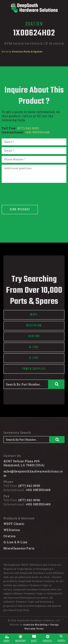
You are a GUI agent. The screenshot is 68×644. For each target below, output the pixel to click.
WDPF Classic (14, 524)
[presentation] (29, 192)
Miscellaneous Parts (19, 548)
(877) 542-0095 (28, 128)
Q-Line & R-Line (15, 542)
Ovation (10, 536)
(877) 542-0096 (29, 500)
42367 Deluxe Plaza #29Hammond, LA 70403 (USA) (24, 463)
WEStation (12, 530)
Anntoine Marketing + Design (41, 625)
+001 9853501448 (37, 132)
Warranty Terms (34, 629)
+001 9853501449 (38, 504)
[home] (34, 8)
